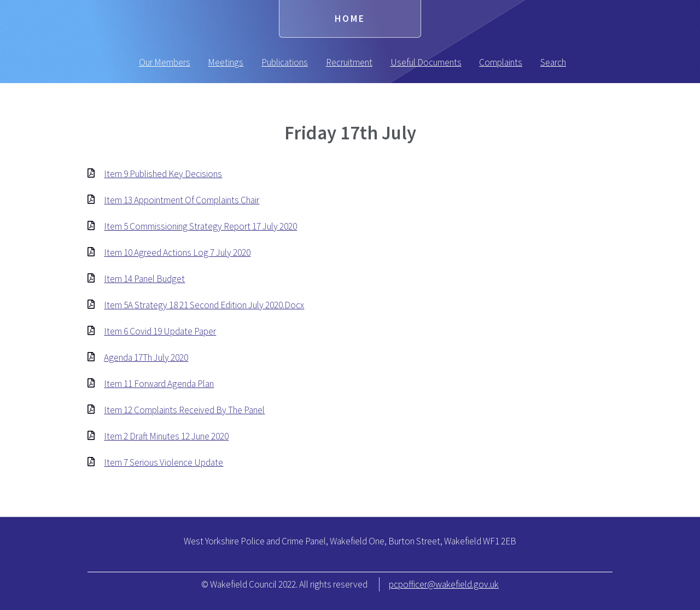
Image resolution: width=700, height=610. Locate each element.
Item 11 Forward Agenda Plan (159, 384)
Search (553, 62)
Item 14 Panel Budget (144, 279)
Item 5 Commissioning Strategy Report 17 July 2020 (200, 226)
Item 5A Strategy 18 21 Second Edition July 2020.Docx (204, 305)
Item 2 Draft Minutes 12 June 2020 (166, 436)
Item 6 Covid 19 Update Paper (160, 331)
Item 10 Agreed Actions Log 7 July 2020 (177, 253)
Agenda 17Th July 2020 (146, 357)
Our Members (165, 62)
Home (350, 19)
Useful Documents (426, 62)
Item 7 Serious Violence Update (164, 462)
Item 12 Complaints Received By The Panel (184, 410)
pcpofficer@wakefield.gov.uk (444, 584)
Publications (285, 62)
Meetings (226, 62)
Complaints (501, 62)
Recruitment (349, 62)
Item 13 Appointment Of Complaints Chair (182, 200)
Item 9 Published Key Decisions (163, 174)
